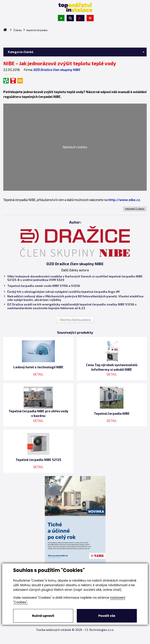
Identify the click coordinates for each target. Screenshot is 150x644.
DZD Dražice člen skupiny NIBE (57, 70)
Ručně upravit (43, 616)
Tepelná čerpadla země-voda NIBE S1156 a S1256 (42, 286)
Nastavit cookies (75, 147)
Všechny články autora (75, 320)
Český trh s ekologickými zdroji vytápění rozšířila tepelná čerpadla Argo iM (62, 292)
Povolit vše (107, 616)
